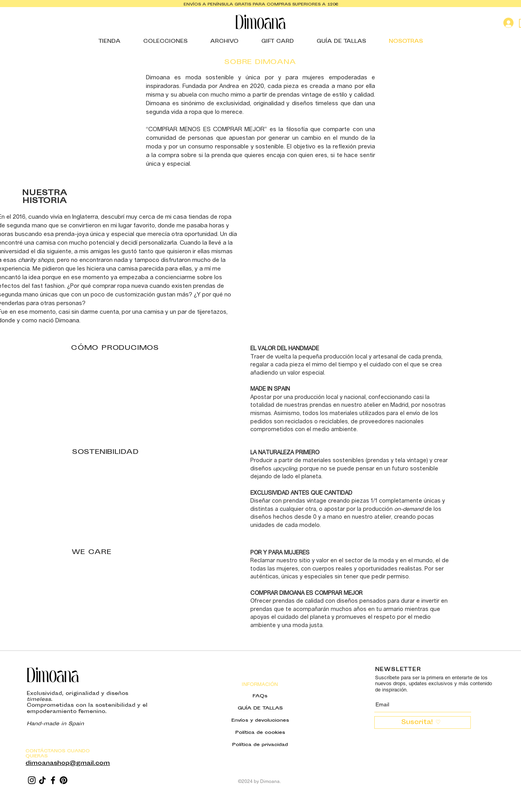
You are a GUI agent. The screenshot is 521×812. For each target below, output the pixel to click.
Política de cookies (260, 733)
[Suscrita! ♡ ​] (423, 722)
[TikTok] (42, 780)
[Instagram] (32, 780)
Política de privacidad (260, 745)
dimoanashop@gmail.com (68, 764)
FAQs (260, 696)
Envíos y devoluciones (260, 721)
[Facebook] (53, 780)
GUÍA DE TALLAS (260, 708)
